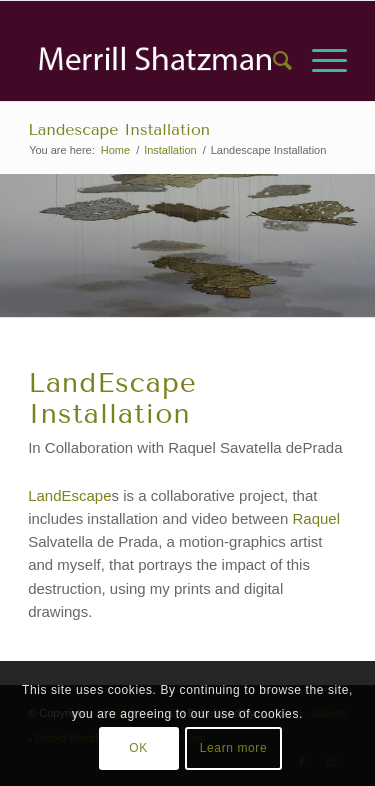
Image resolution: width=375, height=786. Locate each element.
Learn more (233, 748)
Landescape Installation (119, 129)
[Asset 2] (155, 61)
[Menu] (319, 61)
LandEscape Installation (112, 398)
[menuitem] (272, 61)
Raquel (314, 518)
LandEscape (69, 495)
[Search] (272, 61)
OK (138, 748)
